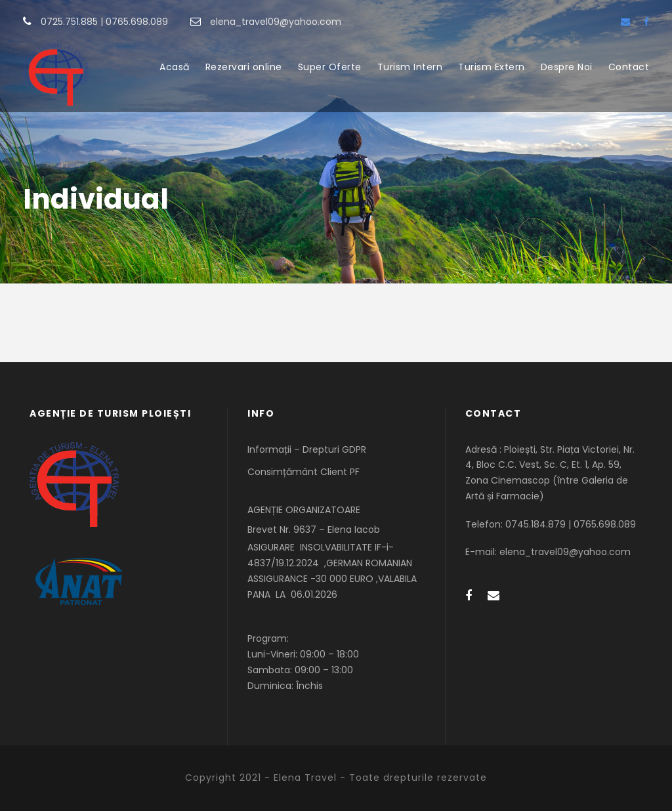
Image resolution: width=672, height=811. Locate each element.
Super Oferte (330, 67)
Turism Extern (492, 67)
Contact (629, 67)
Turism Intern (410, 67)
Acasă (175, 67)
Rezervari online (244, 67)
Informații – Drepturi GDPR (307, 449)
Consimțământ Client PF (304, 472)
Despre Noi (567, 67)
